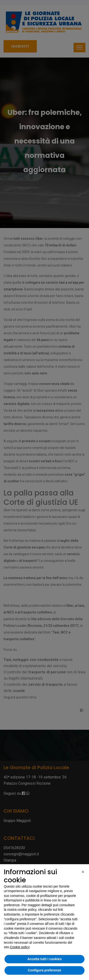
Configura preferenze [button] (44, 970)
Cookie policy (20, 947)
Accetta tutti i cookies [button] (44, 959)
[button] (83, 872)
